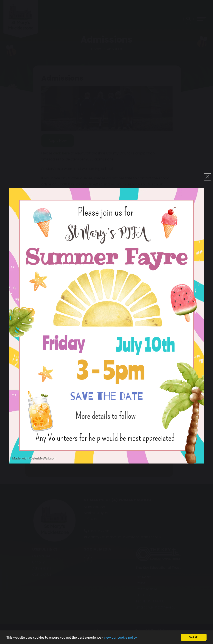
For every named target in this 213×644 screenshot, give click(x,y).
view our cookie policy (120, 640)
